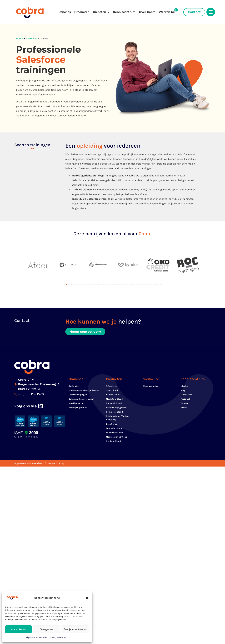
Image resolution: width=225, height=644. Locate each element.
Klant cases (186, 395)
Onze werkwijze (151, 386)
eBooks (184, 386)
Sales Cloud (112, 390)
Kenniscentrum (124, 12)
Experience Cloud (114, 433)
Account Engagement (116, 408)
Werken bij (167, 12)
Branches (64, 12)
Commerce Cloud (114, 412)
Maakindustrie (76, 403)
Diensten (101, 12)
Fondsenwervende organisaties (84, 390)
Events (184, 408)
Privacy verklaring (58, 637)
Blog (183, 390)
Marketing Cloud (114, 399)
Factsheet (185, 399)
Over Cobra (147, 12)
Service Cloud (113, 395)
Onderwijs (74, 386)
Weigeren (47, 629)
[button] (87, 598)
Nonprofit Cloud (114, 403)
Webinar (185, 403)
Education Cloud (114, 428)
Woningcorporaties (78, 408)
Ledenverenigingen (78, 395)
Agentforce (111, 386)
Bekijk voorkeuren (75, 629)
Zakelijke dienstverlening (81, 399)
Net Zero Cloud (113, 441)
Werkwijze (31, 38)
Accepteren (18, 629)
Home (19, 38)
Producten (82, 12)
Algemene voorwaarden (37, 637)
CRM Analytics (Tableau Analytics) (118, 418)
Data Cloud (112, 424)
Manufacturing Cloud (117, 437)
